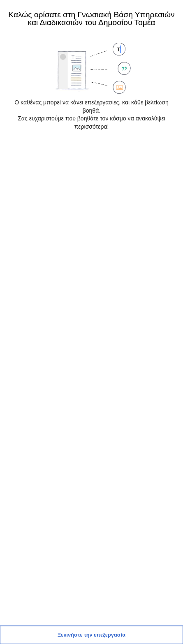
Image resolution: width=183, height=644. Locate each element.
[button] (91, 635)
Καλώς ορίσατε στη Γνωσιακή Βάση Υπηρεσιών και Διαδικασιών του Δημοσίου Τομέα (91, 18)
